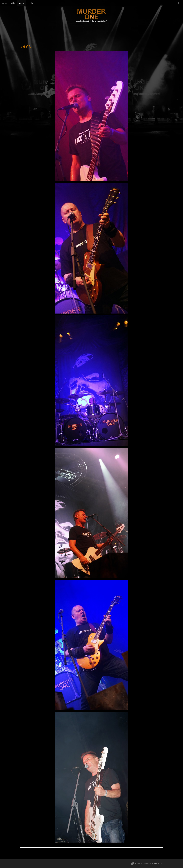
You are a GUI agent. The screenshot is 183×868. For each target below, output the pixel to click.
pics (21, 3)
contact (31, 3)
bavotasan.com (157, 863)
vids (13, 3)
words (5, 3)
